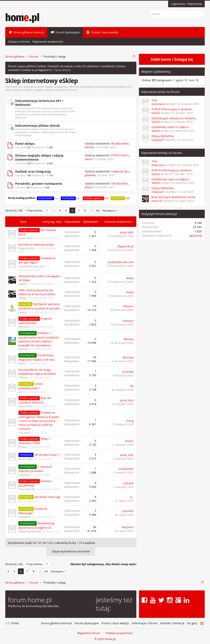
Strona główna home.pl (56, 623)
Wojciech (128, 527)
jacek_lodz (25, 238)
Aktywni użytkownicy (156, 71)
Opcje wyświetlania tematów (71, 551)
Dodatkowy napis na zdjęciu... (171, 127)
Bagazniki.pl (26, 248)
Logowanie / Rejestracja (186, 4)
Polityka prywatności (119, 633)
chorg (130, 421)
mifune (23, 377)
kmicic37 (157, 201)
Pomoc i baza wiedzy (115, 623)
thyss (22, 363)
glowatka (90, 175)
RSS (202, 623)
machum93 (126, 469)
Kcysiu (23, 447)
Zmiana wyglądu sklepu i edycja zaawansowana (39, 157)
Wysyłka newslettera (124, 144)
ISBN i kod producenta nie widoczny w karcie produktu (37, 292)
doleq (22, 284)
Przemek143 (27, 489)
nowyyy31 (158, 140)
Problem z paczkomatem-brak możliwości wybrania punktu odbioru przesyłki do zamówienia (39, 339)
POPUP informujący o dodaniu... (173, 109)
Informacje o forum (145, 623)
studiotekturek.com (31, 266)
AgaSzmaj (196, 235)
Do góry (192, 623)
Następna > (110, 210)
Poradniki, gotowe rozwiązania (39, 184)
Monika (89, 147)
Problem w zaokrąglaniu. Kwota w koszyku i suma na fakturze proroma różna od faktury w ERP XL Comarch (39, 421)
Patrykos (24, 432)
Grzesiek (128, 372)
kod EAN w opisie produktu (36, 244)
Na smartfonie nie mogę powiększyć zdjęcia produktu (37, 372)
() (103, 564)
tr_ (20, 501)
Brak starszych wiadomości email (173, 197)
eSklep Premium (68, 90)
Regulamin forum (89, 633)
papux (23, 312)
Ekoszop (128, 357)
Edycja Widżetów (163, 136)
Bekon (89, 187)
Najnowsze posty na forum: (161, 92)
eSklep (49, 90)
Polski (15, 623)
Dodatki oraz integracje (33, 171)
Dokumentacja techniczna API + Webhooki (39, 103)
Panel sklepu (25, 144)
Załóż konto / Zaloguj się (172, 59)
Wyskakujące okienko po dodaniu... (175, 118)
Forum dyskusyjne (87, 623)
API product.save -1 (47, 455)
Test (154, 100)
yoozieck (128, 511)
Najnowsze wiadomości (48, 42)
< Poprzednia (34, 210)
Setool (89, 159)
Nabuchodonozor (30, 531)
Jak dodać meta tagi (47, 497)
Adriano (128, 306)
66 (98, 210)
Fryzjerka (24, 475)
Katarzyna (158, 104)
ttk (20, 392)
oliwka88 (24, 517)
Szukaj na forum (19, 42)
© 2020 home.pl (105, 639)
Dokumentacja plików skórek (37, 126)
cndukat (128, 483)
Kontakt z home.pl (172, 623)
